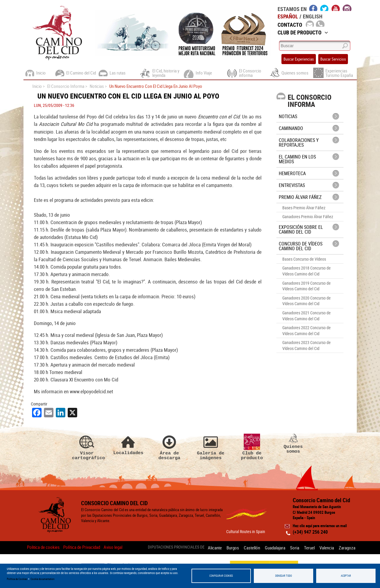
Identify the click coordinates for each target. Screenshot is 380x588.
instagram (347, 8)
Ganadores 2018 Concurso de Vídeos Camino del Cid (307, 271)
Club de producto (252, 447)
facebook (313, 8)
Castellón (247, 547)
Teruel (308, 547)
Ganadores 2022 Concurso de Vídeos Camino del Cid (307, 331)
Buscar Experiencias (299, 59)
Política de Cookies (17, 579)
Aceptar (346, 576)
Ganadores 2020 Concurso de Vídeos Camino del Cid (307, 301)
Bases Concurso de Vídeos (304, 259)
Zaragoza (347, 547)
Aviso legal (113, 547)
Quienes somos (293, 444)
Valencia (326, 547)
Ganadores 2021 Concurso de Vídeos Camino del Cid (307, 316)
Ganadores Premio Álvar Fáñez (308, 217)
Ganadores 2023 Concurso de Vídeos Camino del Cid (307, 345)
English (313, 16)
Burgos (227, 547)
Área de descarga (170, 447)
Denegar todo (284, 576)
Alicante (209, 547)
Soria (292, 547)
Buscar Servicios (333, 59)
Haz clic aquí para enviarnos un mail (320, 526)
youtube (336, 8)
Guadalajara (271, 547)
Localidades (128, 445)
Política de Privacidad (82, 547)
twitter (324, 8)
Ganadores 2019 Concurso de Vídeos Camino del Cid (307, 286)
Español (288, 16)
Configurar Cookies (221, 576)
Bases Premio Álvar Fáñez (304, 208)
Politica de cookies (43, 547)
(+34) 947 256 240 (310, 532)
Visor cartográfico (87, 447)
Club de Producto (303, 32)
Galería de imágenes (211, 447)
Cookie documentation (42, 579)
